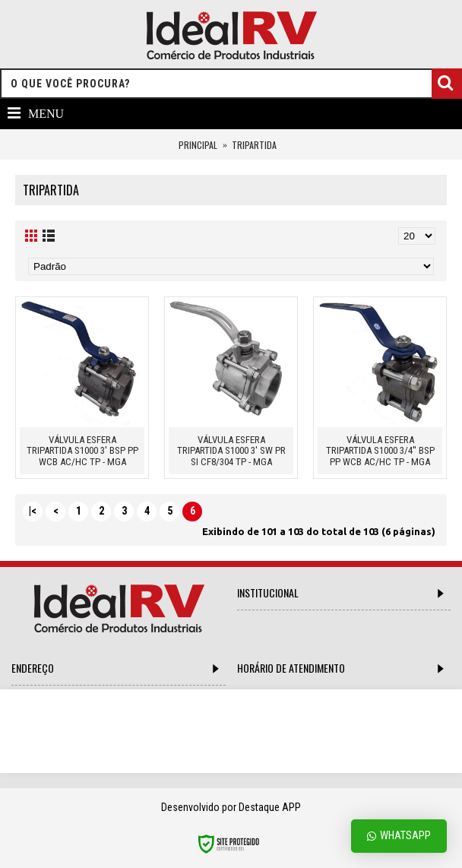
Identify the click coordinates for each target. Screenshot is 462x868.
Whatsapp (399, 836)
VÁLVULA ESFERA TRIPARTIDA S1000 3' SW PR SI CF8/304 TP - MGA (231, 451)
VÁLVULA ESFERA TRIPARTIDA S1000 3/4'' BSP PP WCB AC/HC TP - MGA (380, 451)
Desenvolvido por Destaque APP (231, 807)
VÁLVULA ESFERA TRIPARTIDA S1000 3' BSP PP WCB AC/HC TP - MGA (82, 451)
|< (33, 511)
